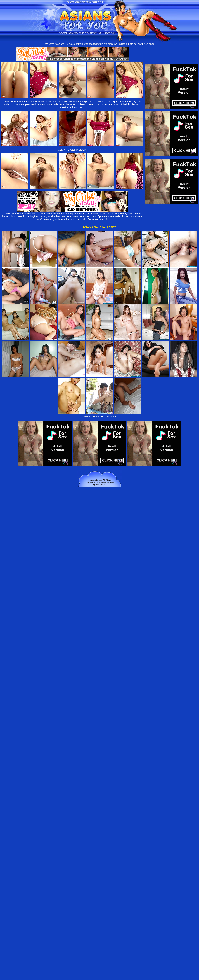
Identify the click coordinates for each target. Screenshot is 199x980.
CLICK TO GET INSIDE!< (72, 150)
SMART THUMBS (106, 416)
